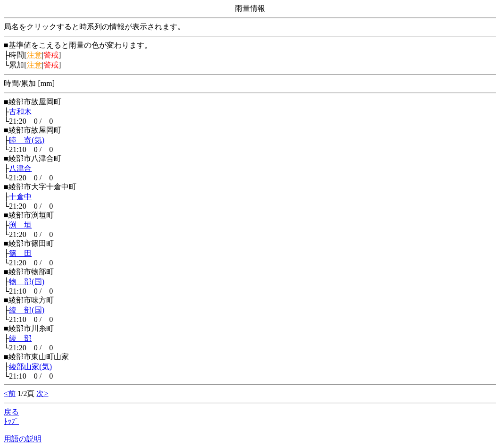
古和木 (20, 112)
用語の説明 (23, 439)
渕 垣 (20, 225)
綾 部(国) (27, 310)
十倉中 (20, 197)
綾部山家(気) (30, 367)
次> (42, 393)
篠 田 (20, 253)
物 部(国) (27, 282)
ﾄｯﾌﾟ (11, 421)
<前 (10, 393)
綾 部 (20, 338)
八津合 (20, 168)
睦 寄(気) (27, 140)
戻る (11, 412)
